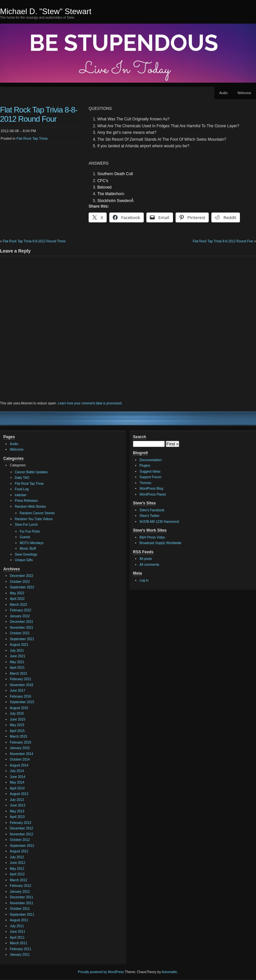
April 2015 (17, 731)
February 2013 (21, 823)
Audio (224, 93)
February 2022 (21, 610)
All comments (149, 565)
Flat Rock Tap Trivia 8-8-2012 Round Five (223, 241)
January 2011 (20, 955)
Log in (144, 580)
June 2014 (18, 777)
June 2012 (18, 863)
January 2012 (20, 892)
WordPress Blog (151, 489)
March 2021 (19, 674)
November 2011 (21, 903)
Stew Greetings (26, 554)
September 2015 (22, 702)
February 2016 (21, 696)
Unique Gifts (24, 560)
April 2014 (17, 788)
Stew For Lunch (26, 525)
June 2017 (18, 691)
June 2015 (18, 719)
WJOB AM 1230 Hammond (159, 522)
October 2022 (20, 582)
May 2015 (17, 725)
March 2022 (19, 605)
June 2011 (18, 932)
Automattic (170, 972)
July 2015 (17, 714)
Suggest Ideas (150, 471)
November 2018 (21, 685)
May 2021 (17, 662)
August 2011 (19, 920)
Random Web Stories (30, 507)
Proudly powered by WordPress (101, 972)
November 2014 (21, 754)
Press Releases (26, 501)
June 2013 (18, 805)
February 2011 (21, 949)
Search (139, 437)
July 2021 (17, 651)
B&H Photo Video (152, 537)
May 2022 (17, 593)
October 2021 (20, 633)
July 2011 (17, 926)
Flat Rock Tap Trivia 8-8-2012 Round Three (34, 241)
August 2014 (19, 765)
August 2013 (19, 794)
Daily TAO (22, 478)
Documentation (150, 460)
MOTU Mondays (32, 543)
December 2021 (21, 622)
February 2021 (21, 679)
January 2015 (20, 748)
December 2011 (21, 897)
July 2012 (17, 857)
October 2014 (20, 759)
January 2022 (20, 616)
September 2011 (22, 915)
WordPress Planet (153, 494)
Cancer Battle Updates (31, 472)
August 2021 (19, 645)
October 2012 (20, 840)
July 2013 (17, 800)
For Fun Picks (30, 531)
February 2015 (21, 742)
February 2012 (21, 886)
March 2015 (19, 736)
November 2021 (21, 628)
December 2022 (21, 576)
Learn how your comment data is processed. (90, 403)
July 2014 (17, 771)
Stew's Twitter (149, 516)
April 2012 (17, 874)
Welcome (245, 93)
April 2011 (17, 938)
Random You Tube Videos (34, 519)
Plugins (145, 466)
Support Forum (150, 477)
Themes (145, 483)
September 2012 (22, 846)
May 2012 (17, 869)
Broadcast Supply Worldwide (160, 543)
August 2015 (19, 708)
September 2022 (22, 587)
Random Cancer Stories (37, 513)
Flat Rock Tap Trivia (32, 138)
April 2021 (17, 668)
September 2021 (22, 639)
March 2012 (19, 880)
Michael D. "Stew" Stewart (46, 11)
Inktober (21, 495)
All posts (146, 559)
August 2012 (19, 851)
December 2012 (21, 828)
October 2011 (20, 909)
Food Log (22, 489)
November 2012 (21, 834)
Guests (25, 537)
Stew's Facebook (152, 510)
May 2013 (17, 811)
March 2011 (19, 943)
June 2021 (18, 656)
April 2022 (17, 599)
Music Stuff (28, 549)
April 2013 (17, 817)
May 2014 (17, 782)
